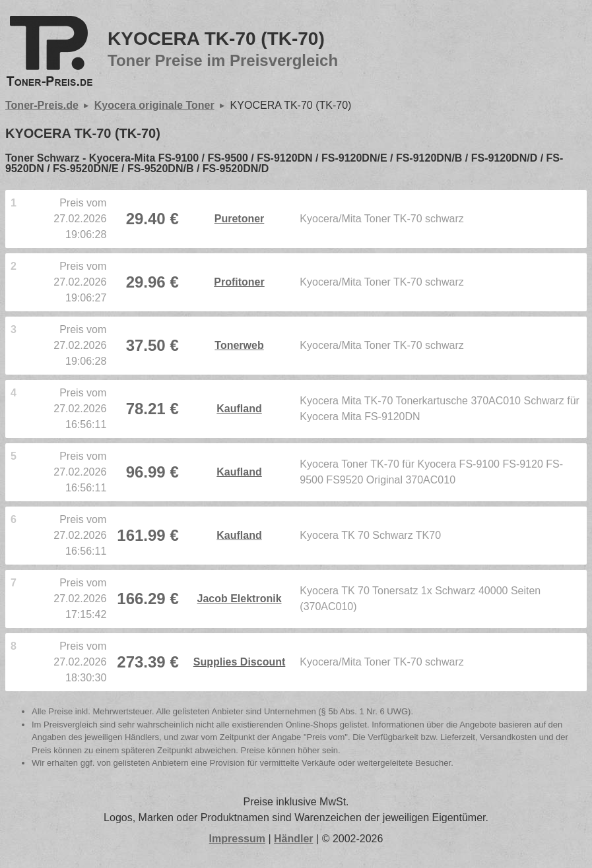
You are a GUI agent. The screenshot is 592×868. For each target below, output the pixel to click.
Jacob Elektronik (240, 599)
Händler (294, 839)
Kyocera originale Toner (154, 105)
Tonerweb (239, 345)
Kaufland (239, 409)
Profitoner (239, 282)
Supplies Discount (240, 662)
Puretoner (240, 219)
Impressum (237, 839)
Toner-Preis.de (42, 105)
